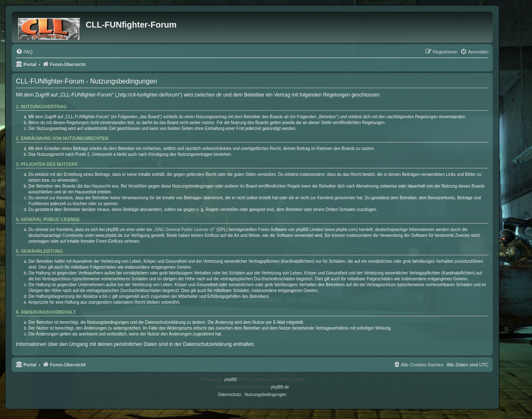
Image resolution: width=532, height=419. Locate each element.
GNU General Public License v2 (184, 230)
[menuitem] (24, 52)
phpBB (231, 380)
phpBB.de (280, 387)
